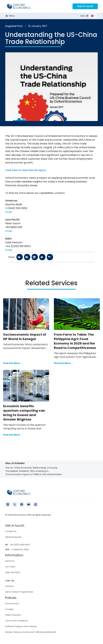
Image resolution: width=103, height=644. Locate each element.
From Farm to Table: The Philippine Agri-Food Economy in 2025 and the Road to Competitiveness (75, 341)
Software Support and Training (21, 626)
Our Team (10, 567)
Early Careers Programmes (19, 592)
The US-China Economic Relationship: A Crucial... (32, 468)
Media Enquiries (13, 537)
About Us (10, 561)
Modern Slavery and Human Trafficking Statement (31, 632)
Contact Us (11, 531)
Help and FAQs (13, 572)
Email (9, 212)
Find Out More (13, 363)
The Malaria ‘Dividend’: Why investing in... (27, 471)
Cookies (9, 609)
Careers (9, 586)
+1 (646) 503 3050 (20, 550)
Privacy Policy (12, 604)
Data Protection (13, 615)
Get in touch (85, 6)
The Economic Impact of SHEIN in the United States (33, 474)
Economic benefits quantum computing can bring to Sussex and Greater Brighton (24, 413)
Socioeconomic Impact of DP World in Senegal (25, 337)
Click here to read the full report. (26, 170)
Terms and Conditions (17, 621)
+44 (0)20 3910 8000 (20, 545)
